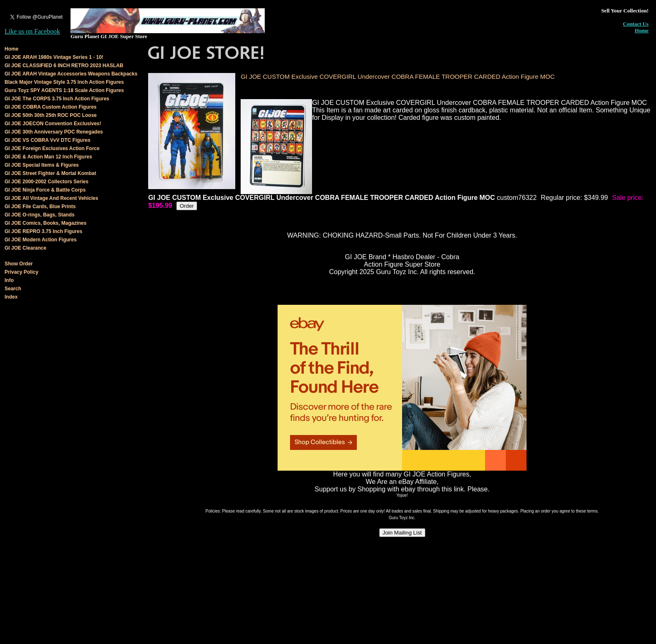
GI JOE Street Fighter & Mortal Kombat (50, 173)
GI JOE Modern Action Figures (41, 240)
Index (11, 297)
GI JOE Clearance (26, 248)
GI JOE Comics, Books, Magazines (45, 223)
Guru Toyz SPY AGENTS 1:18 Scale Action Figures (64, 90)
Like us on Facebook (32, 31)
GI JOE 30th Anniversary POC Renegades (54, 132)
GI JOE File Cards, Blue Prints (40, 207)
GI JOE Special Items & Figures (42, 165)
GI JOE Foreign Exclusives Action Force (52, 148)
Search (13, 289)
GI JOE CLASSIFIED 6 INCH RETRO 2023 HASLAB (64, 66)
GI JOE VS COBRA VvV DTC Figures (48, 140)
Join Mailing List (402, 533)
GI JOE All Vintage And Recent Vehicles (51, 198)
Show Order (19, 264)
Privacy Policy (21, 272)
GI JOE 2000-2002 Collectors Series (46, 182)
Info (9, 280)
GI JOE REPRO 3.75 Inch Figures (43, 231)
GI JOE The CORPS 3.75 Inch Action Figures (57, 99)
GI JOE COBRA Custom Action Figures (51, 107)
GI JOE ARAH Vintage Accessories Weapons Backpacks (71, 74)
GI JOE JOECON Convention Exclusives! (53, 124)
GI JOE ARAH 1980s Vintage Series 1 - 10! (54, 57)
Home (642, 30)
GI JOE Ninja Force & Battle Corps (45, 190)
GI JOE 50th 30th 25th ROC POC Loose (51, 115)
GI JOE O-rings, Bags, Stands (40, 215)
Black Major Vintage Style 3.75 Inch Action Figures (64, 82)
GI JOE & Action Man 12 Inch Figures (48, 157)
